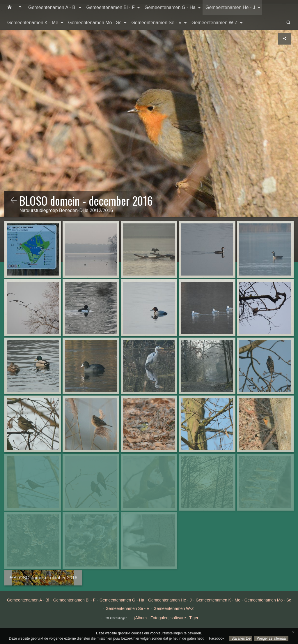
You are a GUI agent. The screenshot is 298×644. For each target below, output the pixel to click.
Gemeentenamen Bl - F (110, 7)
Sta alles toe (241, 638)
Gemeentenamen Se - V (156, 23)
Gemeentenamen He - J (230, 7)
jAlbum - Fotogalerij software (160, 618)
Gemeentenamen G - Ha (170, 7)
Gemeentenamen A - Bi (52, 7)
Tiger (194, 618)
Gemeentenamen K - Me (33, 23)
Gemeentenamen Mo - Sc (95, 23)
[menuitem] (10, 8)
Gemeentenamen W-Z (214, 23)
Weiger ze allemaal (271, 638)
